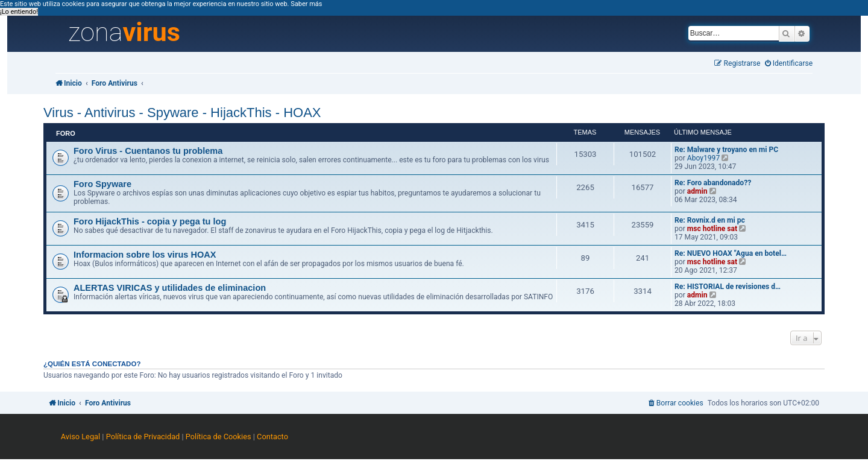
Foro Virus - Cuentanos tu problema (148, 151)
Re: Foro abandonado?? (713, 183)
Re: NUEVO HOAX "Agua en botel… (731, 253)
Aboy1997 (703, 158)
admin (697, 191)
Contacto (272, 437)
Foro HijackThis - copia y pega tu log (150, 221)
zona (124, 33)
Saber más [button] (306, 4)
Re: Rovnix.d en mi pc (710, 220)
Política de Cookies (219, 437)
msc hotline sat (712, 229)
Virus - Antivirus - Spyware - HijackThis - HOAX (182, 113)
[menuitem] (789, 64)
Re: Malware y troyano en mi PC (726, 150)
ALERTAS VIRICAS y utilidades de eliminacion (170, 288)
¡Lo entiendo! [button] (19, 12)
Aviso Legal (80, 437)
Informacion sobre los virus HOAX (145, 255)
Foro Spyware (102, 184)
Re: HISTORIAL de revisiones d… (728, 287)
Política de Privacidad (143, 437)
